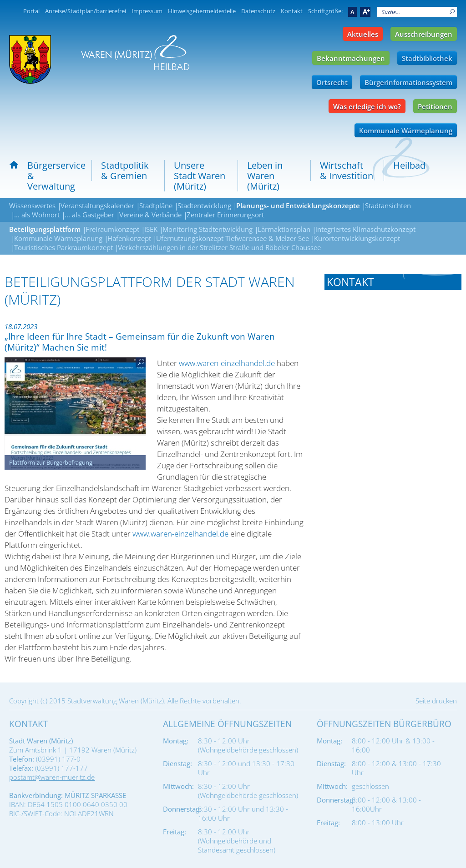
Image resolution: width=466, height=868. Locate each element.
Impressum (147, 11)
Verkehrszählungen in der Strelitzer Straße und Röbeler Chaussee (219, 247)
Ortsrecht (332, 82)
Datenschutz (258, 11)
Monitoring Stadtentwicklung (208, 229)
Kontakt (292, 11)
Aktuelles (363, 34)
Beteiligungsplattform (45, 229)
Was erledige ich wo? (367, 106)
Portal (31, 11)
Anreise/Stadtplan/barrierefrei (86, 11)
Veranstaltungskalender (97, 206)
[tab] (393, 282)
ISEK (151, 229)
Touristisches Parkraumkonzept (63, 247)
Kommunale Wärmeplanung (406, 130)
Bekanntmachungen (351, 58)
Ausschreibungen (424, 34)
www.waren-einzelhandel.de (227, 363)
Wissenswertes (32, 206)
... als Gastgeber (89, 215)
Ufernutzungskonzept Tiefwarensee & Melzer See (233, 238)
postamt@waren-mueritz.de (52, 777)
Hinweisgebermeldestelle (202, 11)
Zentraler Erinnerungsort (225, 215)
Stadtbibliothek (427, 58)
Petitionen (435, 106)
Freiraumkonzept (112, 229)
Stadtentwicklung (204, 206)
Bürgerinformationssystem (408, 82)
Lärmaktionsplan (284, 229)
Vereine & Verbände (150, 215)
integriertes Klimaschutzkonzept (365, 229)
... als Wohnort (37, 215)
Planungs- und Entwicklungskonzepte (298, 206)
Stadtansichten (388, 206)
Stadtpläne (156, 206)
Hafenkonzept (129, 238)
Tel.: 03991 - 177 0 (354, 312)
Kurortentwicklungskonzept (357, 238)
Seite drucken (436, 701)
